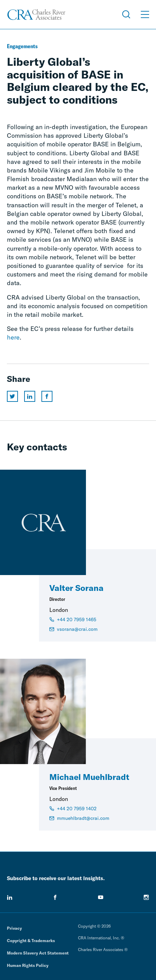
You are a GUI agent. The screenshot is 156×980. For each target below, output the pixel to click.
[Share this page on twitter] (12, 396)
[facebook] (55, 897)
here (13, 337)
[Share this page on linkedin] (30, 396)
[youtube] (101, 897)
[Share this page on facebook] (47, 396)
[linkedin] (10, 897)
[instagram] (146, 897)
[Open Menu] (145, 14)
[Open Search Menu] (126, 14)
